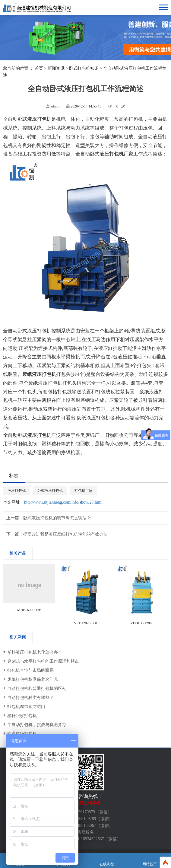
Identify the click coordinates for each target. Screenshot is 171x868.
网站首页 (150, 861)
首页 (39, 68)
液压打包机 (17, 491)
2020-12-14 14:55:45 (86, 106)
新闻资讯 (56, 68)
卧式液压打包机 (50, 491)
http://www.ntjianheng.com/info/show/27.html (63, 502)
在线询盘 (107, 861)
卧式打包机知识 (84, 68)
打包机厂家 (84, 491)
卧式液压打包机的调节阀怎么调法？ (57, 518)
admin (55, 106)
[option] (29, 589)
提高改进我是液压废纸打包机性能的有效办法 (65, 534)
